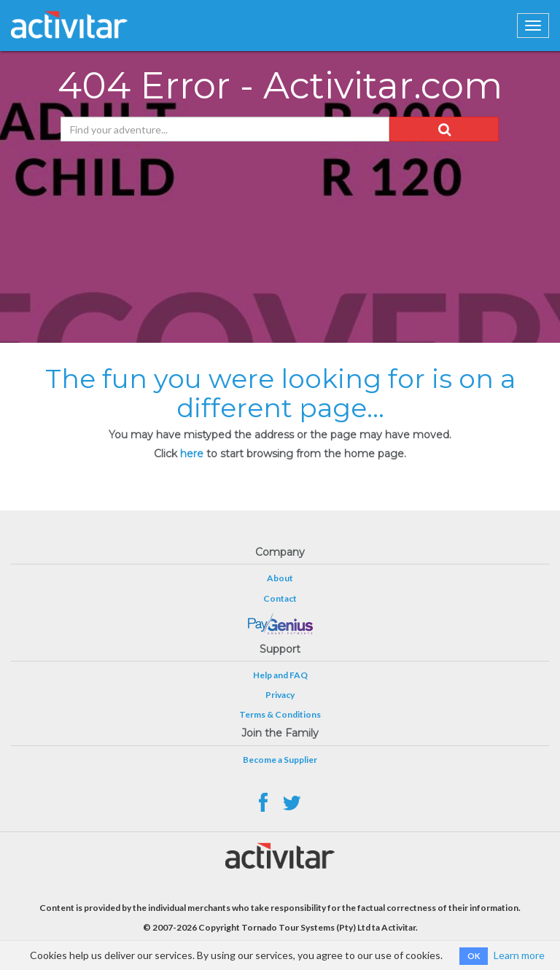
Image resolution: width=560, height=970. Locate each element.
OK (474, 956)
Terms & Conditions (280, 714)
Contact (280, 598)
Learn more (519, 955)
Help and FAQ (280, 675)
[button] (444, 129)
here (192, 454)
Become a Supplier (280, 760)
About (280, 578)
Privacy (280, 695)
